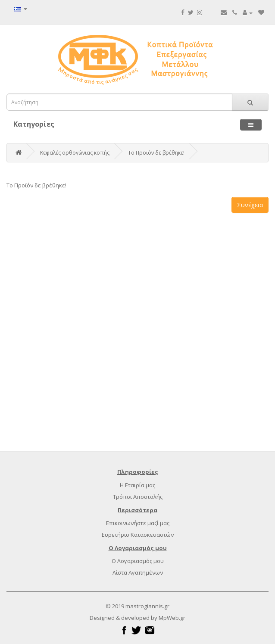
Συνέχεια (250, 205)
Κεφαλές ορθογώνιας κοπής (75, 153)
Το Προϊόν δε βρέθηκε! (156, 153)
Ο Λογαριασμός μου (138, 561)
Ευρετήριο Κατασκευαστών (138, 535)
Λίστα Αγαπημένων (138, 572)
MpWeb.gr (172, 618)
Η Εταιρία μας (137, 485)
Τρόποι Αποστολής (138, 497)
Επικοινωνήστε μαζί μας (138, 523)
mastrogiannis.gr (147, 606)
